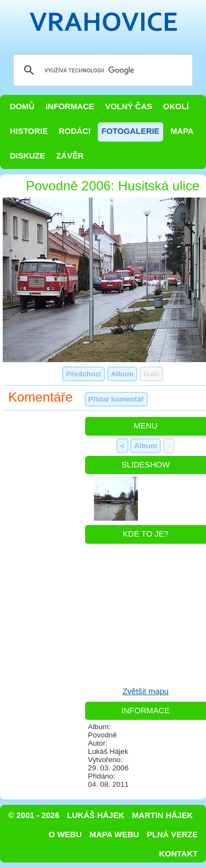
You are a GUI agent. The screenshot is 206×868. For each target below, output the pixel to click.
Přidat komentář (116, 399)
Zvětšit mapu (146, 691)
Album (122, 374)
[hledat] (101, 70)
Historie (29, 131)
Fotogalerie (131, 131)
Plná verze (172, 835)
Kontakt (178, 854)
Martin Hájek (162, 815)
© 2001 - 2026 (34, 815)
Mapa (182, 131)
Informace (70, 106)
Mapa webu (114, 835)
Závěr (70, 156)
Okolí (176, 106)
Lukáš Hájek (96, 815)
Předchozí (83, 374)
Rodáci (75, 131)
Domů (22, 106)
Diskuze (27, 156)
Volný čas (129, 106)
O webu (65, 835)
